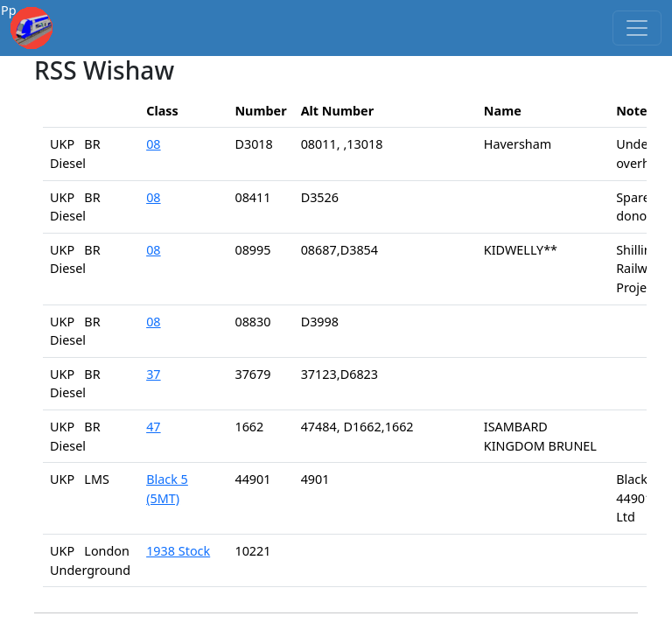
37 (153, 374)
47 (153, 427)
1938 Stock (178, 551)
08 (153, 144)
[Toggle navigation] (637, 28)
